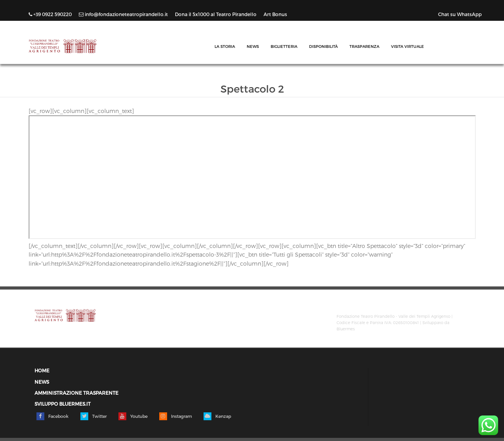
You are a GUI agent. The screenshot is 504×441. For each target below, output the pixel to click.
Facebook (53, 416)
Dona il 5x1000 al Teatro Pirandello (216, 14)
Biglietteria (284, 46)
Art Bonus (275, 14)
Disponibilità (323, 46)
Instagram (176, 416)
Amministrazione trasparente (76, 393)
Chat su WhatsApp (460, 14)
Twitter (94, 416)
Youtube (133, 416)
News (253, 46)
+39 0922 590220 (51, 14)
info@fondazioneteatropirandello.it (124, 14)
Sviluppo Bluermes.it (63, 404)
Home (42, 371)
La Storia (225, 46)
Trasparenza (364, 46)
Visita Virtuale (408, 46)
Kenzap (217, 416)
